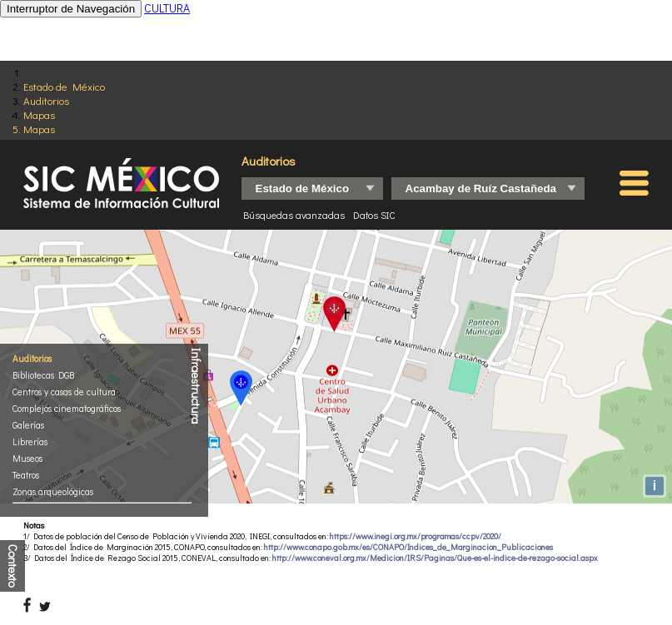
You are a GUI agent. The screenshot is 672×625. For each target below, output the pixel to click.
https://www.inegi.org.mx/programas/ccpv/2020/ (416, 536)
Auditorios (46, 100)
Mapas (39, 114)
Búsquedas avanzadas (294, 215)
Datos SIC (374, 215)
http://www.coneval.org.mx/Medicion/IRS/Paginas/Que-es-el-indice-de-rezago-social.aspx (435, 558)
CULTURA (167, 8)
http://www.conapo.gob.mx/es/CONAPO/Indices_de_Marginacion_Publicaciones (408, 547)
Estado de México (64, 86)
